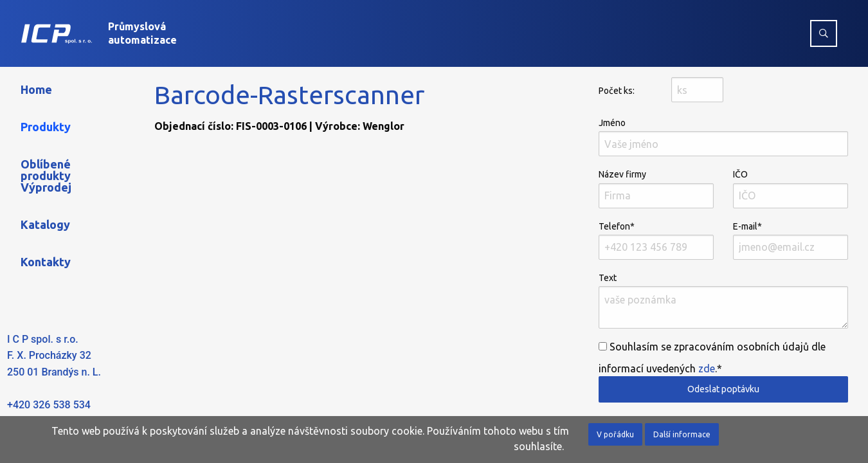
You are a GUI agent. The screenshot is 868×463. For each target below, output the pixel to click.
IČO (791, 188)
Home (36, 89)
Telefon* (656, 241)
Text (723, 301)
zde (707, 368)
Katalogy (45, 224)
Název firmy (656, 188)
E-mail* (791, 241)
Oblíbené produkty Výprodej (46, 176)
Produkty (46, 127)
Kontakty (46, 262)
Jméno (723, 137)
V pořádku (615, 434)
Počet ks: (617, 91)
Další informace (682, 434)
